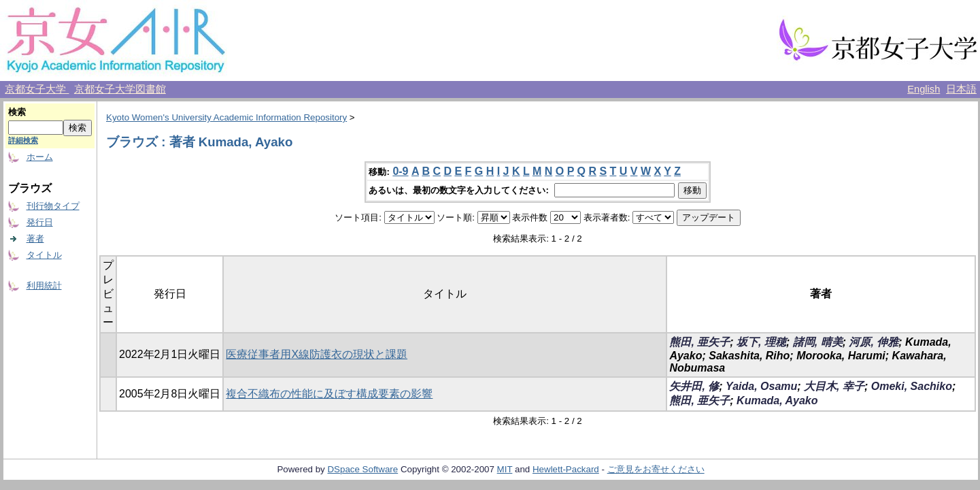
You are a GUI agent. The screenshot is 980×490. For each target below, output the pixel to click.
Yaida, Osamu (761, 386)
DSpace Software (362, 469)
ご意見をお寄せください (656, 469)
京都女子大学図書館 (120, 89)
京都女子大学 (37, 89)
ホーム (40, 157)
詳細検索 (23, 140)
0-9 (400, 171)
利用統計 (44, 285)
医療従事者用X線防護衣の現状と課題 (317, 354)
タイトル (44, 255)
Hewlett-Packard (566, 469)
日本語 (961, 89)
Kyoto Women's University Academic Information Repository (226, 117)
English (924, 89)
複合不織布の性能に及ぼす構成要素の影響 (329, 394)
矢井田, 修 (694, 386)
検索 (17, 112)
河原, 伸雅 (874, 342)
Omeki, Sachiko (912, 386)
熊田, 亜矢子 (699, 342)
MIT (505, 469)
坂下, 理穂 (761, 342)
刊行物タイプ (53, 206)
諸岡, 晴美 (818, 342)
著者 (35, 239)
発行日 (40, 222)
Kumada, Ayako (777, 401)
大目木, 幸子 (834, 386)
